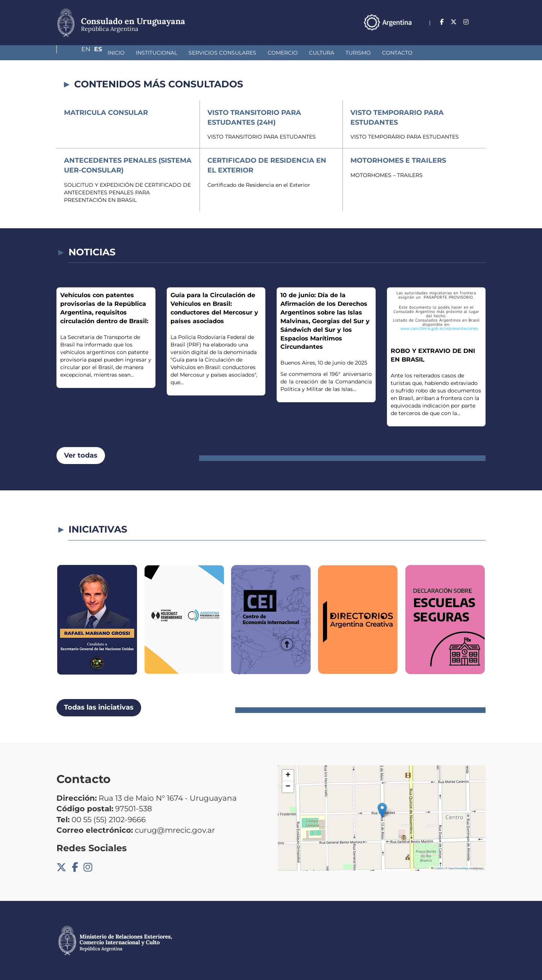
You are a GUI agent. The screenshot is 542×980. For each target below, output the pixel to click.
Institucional (117, 53)
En (466, 22)
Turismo (318, 53)
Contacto (357, 53)
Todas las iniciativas (99, 707)
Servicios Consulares (183, 53)
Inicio (76, 53)
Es (482, 22)
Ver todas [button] (81, 455)
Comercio (243, 53)
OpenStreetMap (458, 868)
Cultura (282, 53)
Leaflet (437, 868)
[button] (382, 810)
